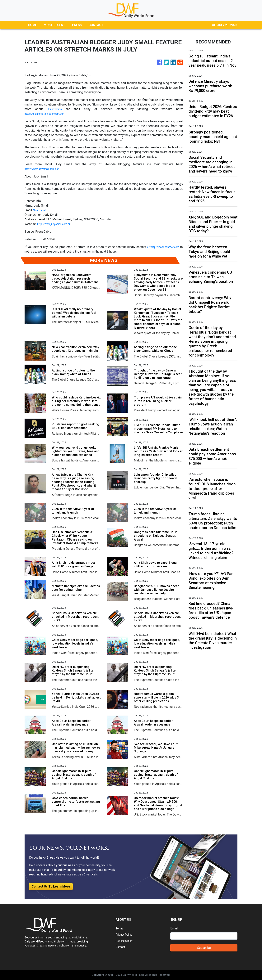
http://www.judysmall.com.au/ (44, 169)
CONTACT (96, 25)
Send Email (41, 210)
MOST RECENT (54, 25)
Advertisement (126, 941)
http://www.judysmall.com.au (56, 224)
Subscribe (204, 948)
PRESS (77, 25)
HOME (32, 25)
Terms (120, 928)
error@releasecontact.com (162, 247)
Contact (121, 947)
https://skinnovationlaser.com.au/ (47, 114)
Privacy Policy (125, 935)
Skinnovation (55, 109)
